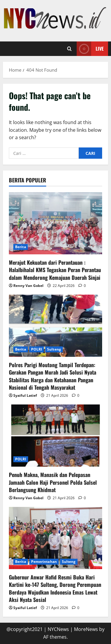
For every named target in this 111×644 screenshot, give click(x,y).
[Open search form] (69, 49)
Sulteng (54, 349)
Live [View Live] (90, 49)
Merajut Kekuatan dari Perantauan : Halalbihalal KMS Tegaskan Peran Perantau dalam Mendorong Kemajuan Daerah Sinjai (55, 270)
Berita (21, 247)
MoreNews (86, 629)
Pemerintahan (44, 562)
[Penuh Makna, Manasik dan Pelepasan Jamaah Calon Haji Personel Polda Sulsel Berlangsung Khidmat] (55, 436)
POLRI (37, 349)
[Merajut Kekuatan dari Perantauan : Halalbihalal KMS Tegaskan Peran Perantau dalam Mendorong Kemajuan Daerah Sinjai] (55, 223)
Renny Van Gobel (28, 286)
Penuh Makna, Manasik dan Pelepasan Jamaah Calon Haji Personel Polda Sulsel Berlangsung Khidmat (53, 482)
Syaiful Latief (25, 395)
